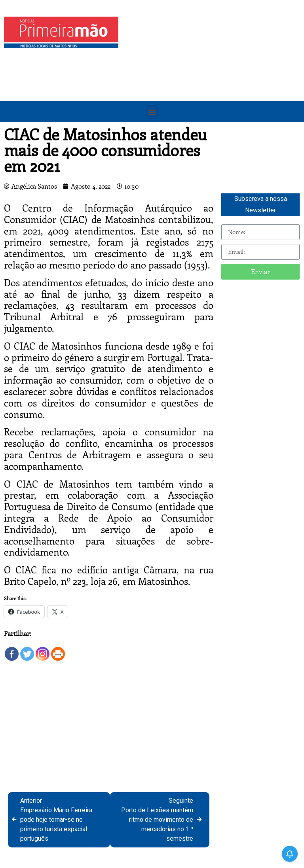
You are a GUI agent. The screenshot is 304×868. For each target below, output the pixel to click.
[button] (152, 112)
